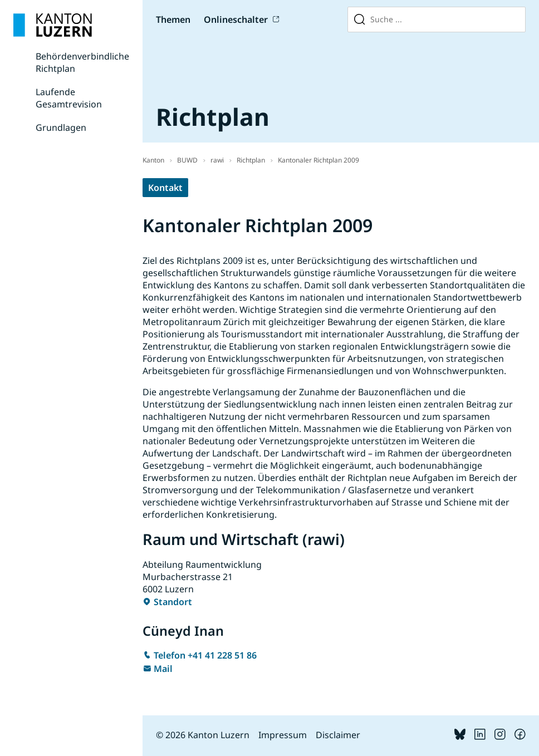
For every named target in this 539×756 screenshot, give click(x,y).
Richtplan (251, 160)
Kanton (153, 160)
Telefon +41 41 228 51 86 (205, 655)
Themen (173, 19)
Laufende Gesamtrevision (69, 98)
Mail (163, 669)
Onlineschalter (236, 19)
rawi (217, 160)
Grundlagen (61, 127)
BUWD (187, 160)
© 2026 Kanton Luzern (203, 735)
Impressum (283, 735)
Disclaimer (338, 735)
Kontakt (165, 188)
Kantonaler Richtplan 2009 (318, 160)
